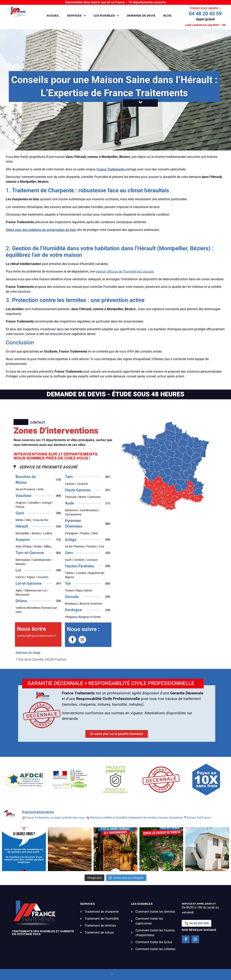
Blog (167, 16)
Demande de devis (141, 16)
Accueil (53, 16)
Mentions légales (97, 974)
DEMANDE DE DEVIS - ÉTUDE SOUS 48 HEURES (115, 394)
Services (76, 16)
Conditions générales (131, 974)
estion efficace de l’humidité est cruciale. (126, 271)
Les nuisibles (106, 16)
